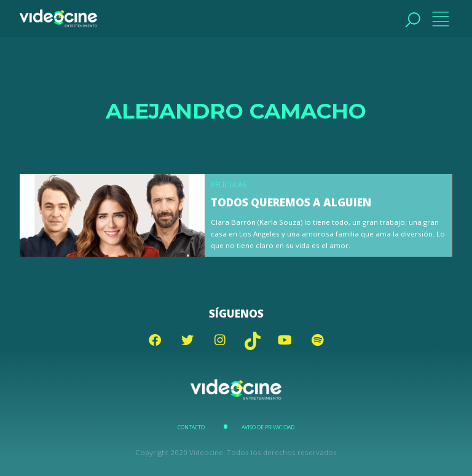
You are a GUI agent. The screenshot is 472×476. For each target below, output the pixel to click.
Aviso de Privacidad (268, 427)
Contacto (191, 427)
